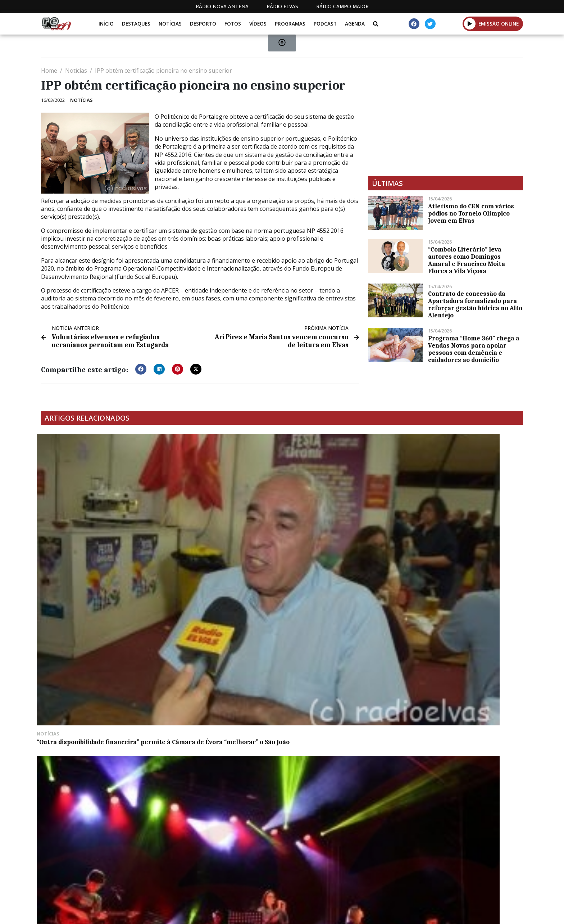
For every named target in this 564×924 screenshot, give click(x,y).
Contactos (389, 913)
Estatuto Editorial (279, 913)
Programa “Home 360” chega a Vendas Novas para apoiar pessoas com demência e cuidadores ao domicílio (474, 349)
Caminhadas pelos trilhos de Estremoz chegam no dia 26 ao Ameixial (86, 643)
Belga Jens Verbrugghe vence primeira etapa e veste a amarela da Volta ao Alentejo (464, 527)
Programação (340, 913)
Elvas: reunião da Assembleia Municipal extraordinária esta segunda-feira (332, 643)
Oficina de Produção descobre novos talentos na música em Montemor (218, 524)
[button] (141, 367)
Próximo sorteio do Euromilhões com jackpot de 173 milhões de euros (219, 639)
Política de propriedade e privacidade (471, 913)
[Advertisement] (446, 117)
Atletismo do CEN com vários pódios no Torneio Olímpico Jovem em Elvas (471, 213)
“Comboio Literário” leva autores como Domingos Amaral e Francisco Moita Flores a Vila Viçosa (467, 260)
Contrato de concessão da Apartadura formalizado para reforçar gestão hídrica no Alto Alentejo (475, 304)
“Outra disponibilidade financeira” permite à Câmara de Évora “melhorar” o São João (92, 527)
